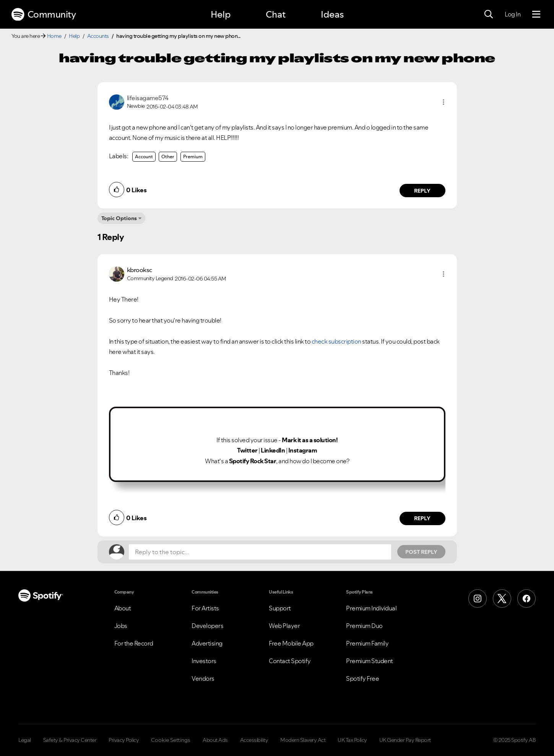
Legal (25, 740)
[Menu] (536, 15)
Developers (207, 626)
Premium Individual (371, 608)
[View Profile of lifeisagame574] (148, 98)
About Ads (215, 740)
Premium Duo (364, 626)
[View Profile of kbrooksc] (140, 270)
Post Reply (421, 552)
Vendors (203, 678)
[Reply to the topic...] (260, 552)
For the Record (134, 643)
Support (280, 608)
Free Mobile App (291, 643)
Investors (204, 661)
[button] (444, 102)
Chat (276, 14)
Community (44, 15)
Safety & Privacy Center (70, 740)
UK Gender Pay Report (405, 740)
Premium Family (367, 643)
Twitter (247, 450)
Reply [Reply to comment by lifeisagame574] (422, 191)
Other (168, 157)
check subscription (336, 341)
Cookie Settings (171, 740)
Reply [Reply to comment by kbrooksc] (422, 518)
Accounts (98, 36)
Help (221, 14)
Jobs (121, 626)
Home (54, 36)
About (123, 608)
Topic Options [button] (119, 218)
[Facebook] (526, 599)
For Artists (205, 608)
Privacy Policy (124, 740)
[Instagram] (478, 599)
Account (144, 157)
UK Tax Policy (352, 740)
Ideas (332, 14)
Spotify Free (362, 678)
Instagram (303, 450)
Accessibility (254, 740)
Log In (513, 14)
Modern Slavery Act (303, 740)
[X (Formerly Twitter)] (502, 599)
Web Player (284, 626)
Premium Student (370, 661)
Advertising (207, 643)
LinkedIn (273, 450)
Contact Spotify (290, 661)
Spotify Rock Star (253, 461)
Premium (193, 157)
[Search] (489, 15)
